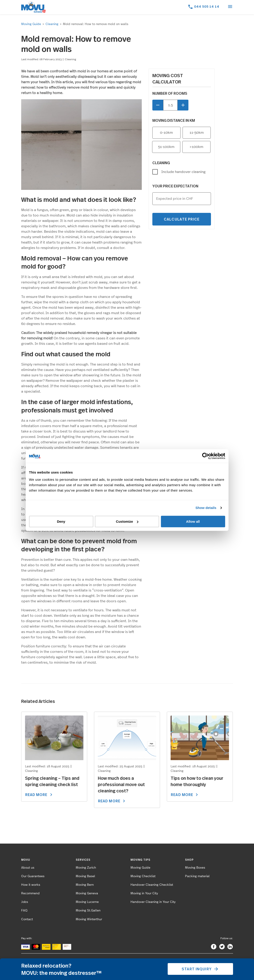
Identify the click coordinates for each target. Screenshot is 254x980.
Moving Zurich (86, 868)
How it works (31, 885)
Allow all (193, 521)
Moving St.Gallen (88, 911)
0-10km (166, 133)
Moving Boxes (195, 868)
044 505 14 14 (207, 6)
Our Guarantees (33, 876)
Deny (61, 521)
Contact (27, 919)
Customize (127, 521)
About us (28, 868)
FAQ (24, 911)
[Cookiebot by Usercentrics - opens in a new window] (205, 456)
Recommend (30, 893)
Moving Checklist (143, 876)
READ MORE (40, 795)
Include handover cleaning (183, 172)
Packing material (197, 876)
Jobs (25, 902)
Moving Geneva (87, 893)
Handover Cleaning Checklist (152, 885)
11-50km (197, 133)
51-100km (166, 147)
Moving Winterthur (89, 919)
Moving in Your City (144, 893)
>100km (196, 147)
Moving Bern (85, 885)
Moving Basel (85, 876)
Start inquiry (200, 969)
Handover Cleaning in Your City (153, 902)
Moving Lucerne (87, 902)
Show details (206, 508)
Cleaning (52, 24)
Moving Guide (31, 24)
